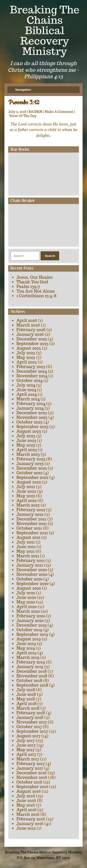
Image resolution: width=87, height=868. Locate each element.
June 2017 (26, 745)
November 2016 (32, 777)
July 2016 (26, 796)
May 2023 (26, 445)
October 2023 (30, 422)
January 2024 (30, 408)
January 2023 (30, 464)
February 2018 (31, 713)
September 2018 (32, 685)
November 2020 (32, 574)
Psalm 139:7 (28, 287)
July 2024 (26, 385)
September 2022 (32, 477)
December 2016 (32, 773)
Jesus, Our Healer (35, 277)
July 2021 (26, 542)
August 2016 (29, 791)
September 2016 (32, 787)
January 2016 (30, 824)
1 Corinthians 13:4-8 (37, 296)
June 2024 (26, 390)
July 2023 (26, 436)
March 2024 (28, 399)
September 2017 (32, 731)
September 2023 (32, 427)
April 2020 (27, 607)
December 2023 (32, 413)
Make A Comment (59, 112)
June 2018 (26, 694)
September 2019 (32, 634)
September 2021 (32, 533)
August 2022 (29, 482)
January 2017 (30, 768)
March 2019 (28, 657)
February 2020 (31, 616)
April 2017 (26, 754)
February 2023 (31, 459)
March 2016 (28, 814)
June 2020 (26, 597)
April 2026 (27, 320)
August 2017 (29, 736)
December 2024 (32, 371)
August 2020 (29, 588)
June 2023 (26, 440)
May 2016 (26, 805)
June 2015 (26, 828)
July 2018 (26, 690)
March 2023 (28, 454)
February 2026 (31, 330)
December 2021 (31, 519)
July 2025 (26, 353)
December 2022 (32, 468)
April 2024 (27, 394)
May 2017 (26, 750)
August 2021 (29, 537)
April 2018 (27, 704)
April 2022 (27, 500)
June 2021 (26, 547)
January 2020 (30, 620)
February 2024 (31, 404)
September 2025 (32, 344)
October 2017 (29, 727)
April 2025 (27, 362)
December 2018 (32, 671)
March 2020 (28, 611)
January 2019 (30, 667)
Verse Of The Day (23, 116)
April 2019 (27, 653)
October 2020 (30, 579)
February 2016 (31, 819)
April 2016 (27, 810)
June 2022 (26, 491)
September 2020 (32, 584)
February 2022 (31, 510)
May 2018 (26, 699)
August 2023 (29, 431)
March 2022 (28, 505)
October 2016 (29, 782)
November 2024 (32, 376)
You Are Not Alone (36, 291)
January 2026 (30, 334)
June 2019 (26, 644)
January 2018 (30, 717)
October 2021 (29, 528)
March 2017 (28, 759)
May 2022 (26, 496)
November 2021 (32, 524)
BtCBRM (35, 112)
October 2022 (29, 473)
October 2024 (30, 380)
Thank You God (32, 282)
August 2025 (29, 348)
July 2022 (26, 487)
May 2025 (26, 357)
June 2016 (26, 800)
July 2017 (26, 740)
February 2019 (31, 662)
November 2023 (32, 417)
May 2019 (26, 648)
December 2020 (32, 570)
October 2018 (29, 680)
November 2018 (32, 676)
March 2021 (28, 556)
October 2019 (29, 630)
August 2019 (29, 639)
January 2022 (30, 514)
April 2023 (27, 450)
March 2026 (28, 325)
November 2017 (32, 722)
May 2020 (26, 602)
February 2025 (31, 367)
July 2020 (26, 593)
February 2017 (31, 764)
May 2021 (26, 551)
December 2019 (32, 625)
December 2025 (32, 339)
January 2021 (30, 565)
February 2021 (31, 560)
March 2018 (28, 708)
